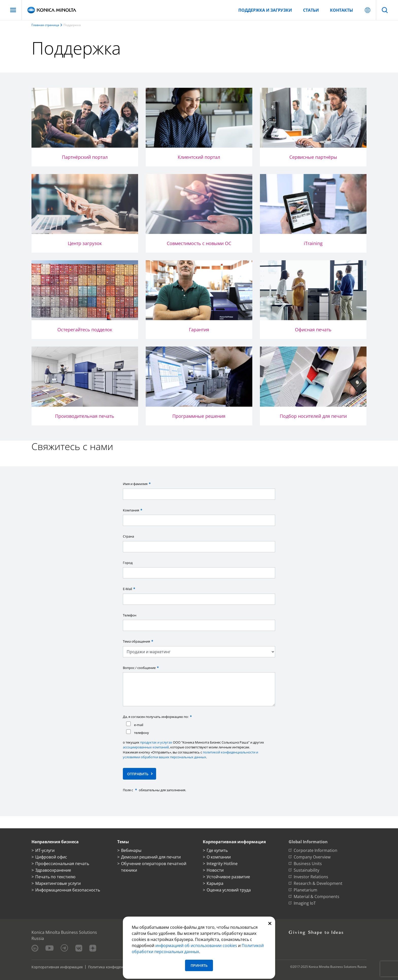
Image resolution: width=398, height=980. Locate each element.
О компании (219, 857)
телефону (138, 732)
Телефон (130, 615)
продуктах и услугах (156, 742)
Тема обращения (139, 641)
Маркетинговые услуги (58, 883)
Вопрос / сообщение (141, 668)
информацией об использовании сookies (196, 945)
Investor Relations (311, 877)
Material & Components (317, 897)
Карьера (215, 883)
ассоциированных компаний (146, 747)
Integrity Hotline (222, 864)
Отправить (138, 774)
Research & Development (318, 883)
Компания (133, 510)
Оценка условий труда (229, 890)
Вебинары (131, 850)
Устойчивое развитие (228, 877)
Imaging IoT (305, 903)
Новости (215, 870)
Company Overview (312, 857)
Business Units (308, 864)
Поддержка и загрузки (265, 10)
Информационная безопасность (68, 890)
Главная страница (45, 25)
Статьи (311, 10)
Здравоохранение (53, 870)
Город (128, 563)
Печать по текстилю (55, 877)
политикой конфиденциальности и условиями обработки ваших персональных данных (190, 755)
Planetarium (305, 890)
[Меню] (13, 10)
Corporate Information (316, 850)
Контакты (342, 10)
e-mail (135, 724)
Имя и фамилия (137, 484)
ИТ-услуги (45, 850)
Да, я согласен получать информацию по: (158, 717)
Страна (128, 536)
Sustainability (306, 870)
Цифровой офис (51, 857)
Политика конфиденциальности (116, 967)
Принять (199, 965)
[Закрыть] (270, 923)
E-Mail (130, 589)
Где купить (217, 850)
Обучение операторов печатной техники (154, 867)
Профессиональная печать (62, 864)
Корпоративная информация (57, 967)
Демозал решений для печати (151, 857)
